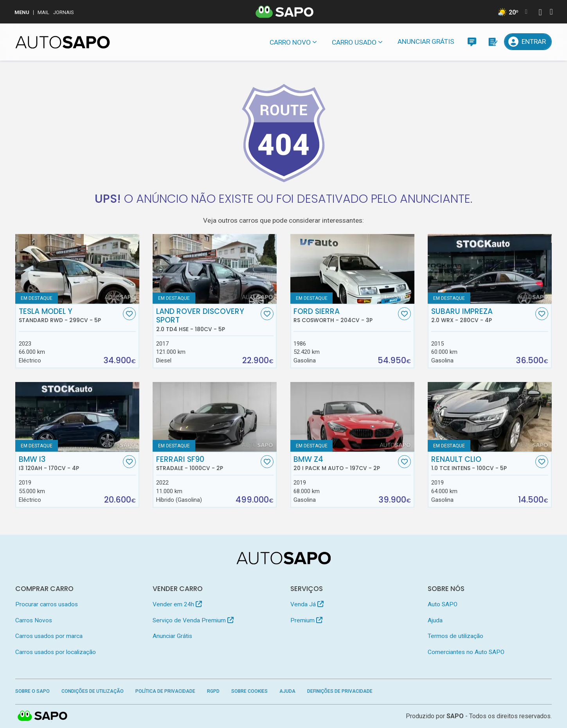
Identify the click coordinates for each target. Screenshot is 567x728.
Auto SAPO (443, 604)
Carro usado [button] (354, 42)
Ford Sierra (345, 315)
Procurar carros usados (47, 604)
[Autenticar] (540, 13)
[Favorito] (129, 314)
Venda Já (307, 604)
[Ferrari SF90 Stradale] (215, 417)
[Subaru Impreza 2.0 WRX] (490, 269)
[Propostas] (492, 42)
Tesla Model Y (70, 315)
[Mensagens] (472, 42)
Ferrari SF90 (207, 463)
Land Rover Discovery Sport (207, 320)
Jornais (64, 12)
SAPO (455, 716)
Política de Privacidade (165, 691)
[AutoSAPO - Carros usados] (63, 42)
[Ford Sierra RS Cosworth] (352, 269)
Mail (43, 12)
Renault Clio (482, 463)
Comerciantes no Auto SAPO (466, 652)
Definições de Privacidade (340, 691)
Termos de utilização (455, 636)
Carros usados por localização (56, 652)
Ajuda (435, 620)
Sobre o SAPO (32, 691)
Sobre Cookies (249, 691)
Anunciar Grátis (426, 41)
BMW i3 (70, 463)
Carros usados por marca (49, 636)
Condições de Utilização (93, 691)
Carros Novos (34, 620)
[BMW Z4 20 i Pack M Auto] (352, 417)
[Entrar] (528, 42)
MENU (22, 12)
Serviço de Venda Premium (193, 620)
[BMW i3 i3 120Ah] (77, 417)
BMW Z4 (345, 463)
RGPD (213, 691)
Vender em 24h (177, 604)
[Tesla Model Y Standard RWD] (77, 269)
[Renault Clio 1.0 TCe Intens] (490, 417)
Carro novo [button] (290, 42)
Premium (306, 620)
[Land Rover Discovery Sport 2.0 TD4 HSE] (215, 269)
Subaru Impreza (482, 315)
